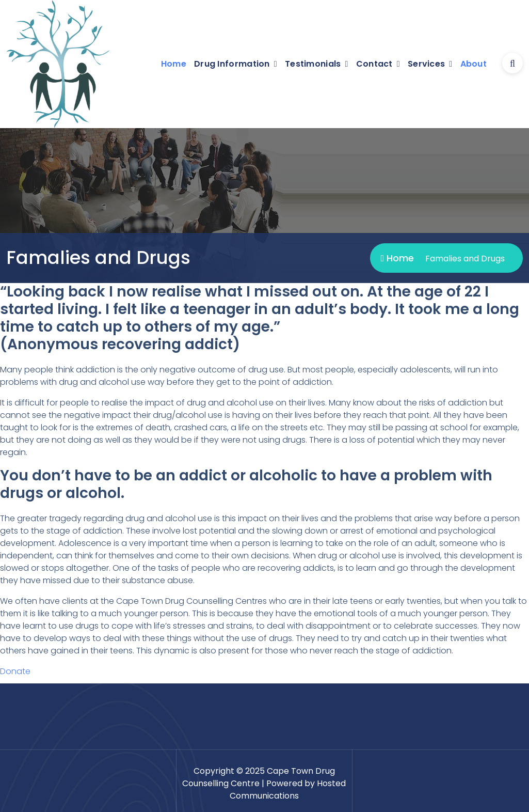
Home (174, 64)
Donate (15, 671)
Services (426, 64)
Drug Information (232, 64)
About (474, 64)
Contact (374, 64)
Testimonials (313, 64)
